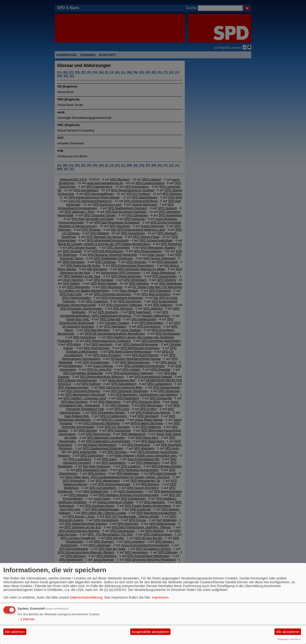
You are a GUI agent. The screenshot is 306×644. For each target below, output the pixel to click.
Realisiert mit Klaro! (289, 639)
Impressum (160, 597)
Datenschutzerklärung (86, 597)
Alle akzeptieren (288, 632)
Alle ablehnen (15, 632)
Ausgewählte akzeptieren (150, 632)
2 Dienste (26, 619)
